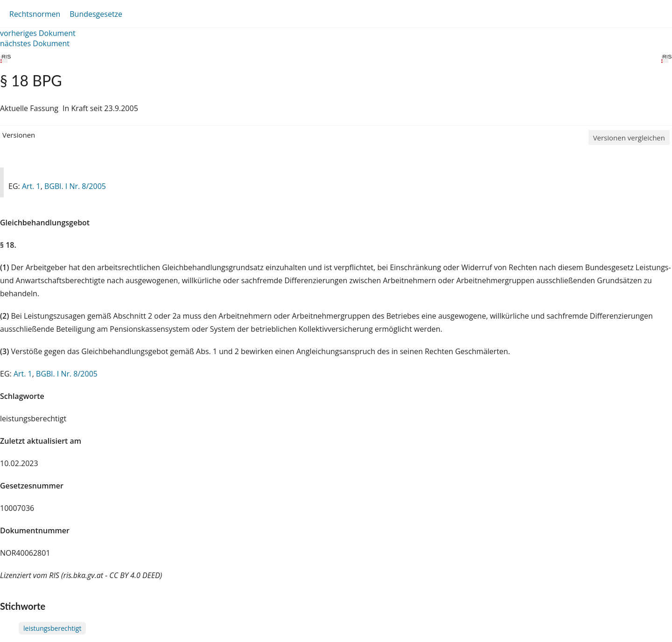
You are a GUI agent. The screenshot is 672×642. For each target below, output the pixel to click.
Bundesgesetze (96, 14)
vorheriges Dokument (38, 33)
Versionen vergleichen (629, 138)
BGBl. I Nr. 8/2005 (75, 186)
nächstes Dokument (35, 43)
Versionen (19, 135)
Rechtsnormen (35, 14)
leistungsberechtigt (52, 628)
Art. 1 (31, 186)
